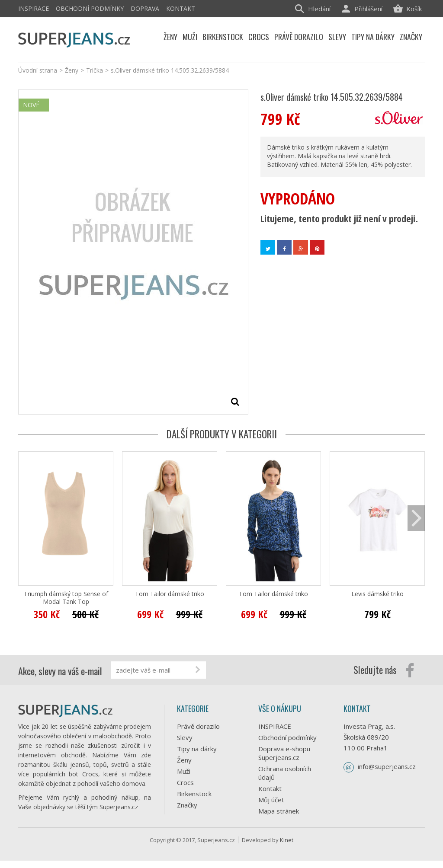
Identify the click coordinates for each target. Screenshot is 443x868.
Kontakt (181, 8)
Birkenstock (194, 794)
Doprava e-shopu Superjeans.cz (284, 753)
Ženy (184, 760)
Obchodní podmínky (90, 8)
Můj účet (271, 800)
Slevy (185, 737)
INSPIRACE (34, 8)
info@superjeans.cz (387, 766)
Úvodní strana (38, 70)
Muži (184, 771)
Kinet (287, 847)
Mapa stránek (279, 811)
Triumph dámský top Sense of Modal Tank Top (66, 598)
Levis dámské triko (377, 594)
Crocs (185, 782)
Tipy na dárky (197, 749)
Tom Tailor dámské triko (170, 594)
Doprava (145, 8)
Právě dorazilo (198, 726)
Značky (187, 805)
